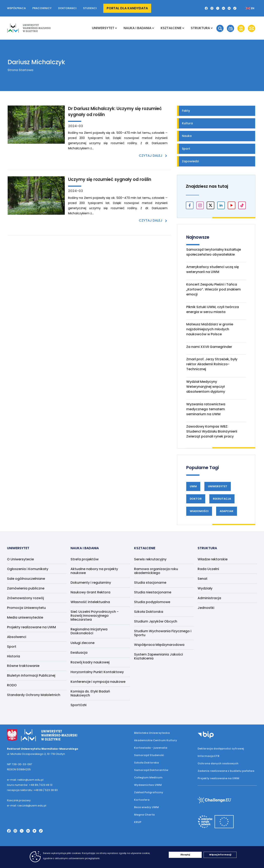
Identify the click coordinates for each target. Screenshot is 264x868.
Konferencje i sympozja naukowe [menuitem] (98, 682)
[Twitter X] (218, 8)
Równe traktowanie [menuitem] (23, 666)
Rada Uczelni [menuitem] (208, 569)
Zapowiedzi (190, 161)
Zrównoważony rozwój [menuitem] (25, 598)
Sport (186, 149)
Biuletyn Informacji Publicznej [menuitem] (31, 675)
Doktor (196, 499)
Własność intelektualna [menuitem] (90, 602)
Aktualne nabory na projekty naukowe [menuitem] (94, 571)
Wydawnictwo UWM (148, 785)
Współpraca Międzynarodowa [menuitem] (159, 645)
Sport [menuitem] (12, 647)
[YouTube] (229, 8)
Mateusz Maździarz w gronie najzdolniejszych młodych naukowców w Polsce (210, 329)
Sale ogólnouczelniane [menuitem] (26, 579)
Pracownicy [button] (42, 8)
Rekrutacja (222, 499)
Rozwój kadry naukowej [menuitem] (90, 662)
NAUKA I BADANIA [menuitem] (137, 28)
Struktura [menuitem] (200, 28)
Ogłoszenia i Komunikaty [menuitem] (28, 569)
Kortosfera (142, 800)
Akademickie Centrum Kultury (156, 740)
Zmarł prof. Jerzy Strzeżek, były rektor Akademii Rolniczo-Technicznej (212, 364)
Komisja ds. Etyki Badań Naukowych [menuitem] (90, 693)
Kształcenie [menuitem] (171, 28)
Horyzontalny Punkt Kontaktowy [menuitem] (97, 672)
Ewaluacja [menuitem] (79, 653)
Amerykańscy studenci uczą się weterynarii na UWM (213, 269)
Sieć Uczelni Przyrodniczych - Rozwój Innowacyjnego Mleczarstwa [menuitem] (95, 616)
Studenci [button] (90, 8)
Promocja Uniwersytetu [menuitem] (26, 608)
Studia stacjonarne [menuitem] (150, 583)
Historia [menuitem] (14, 656)
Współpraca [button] (16, 8)
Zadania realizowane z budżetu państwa (226, 771)
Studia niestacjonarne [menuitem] (153, 592)
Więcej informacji (220, 855)
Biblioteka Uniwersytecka (152, 733)
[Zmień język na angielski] (247, 8)
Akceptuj (185, 855)
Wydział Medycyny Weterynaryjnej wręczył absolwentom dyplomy (206, 387)
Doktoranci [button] (67, 8)
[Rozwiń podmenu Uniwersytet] (116, 28)
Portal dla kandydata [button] (127, 8)
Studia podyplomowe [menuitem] (152, 602)
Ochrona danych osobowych (218, 763)
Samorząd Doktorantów (151, 770)
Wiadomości (199, 511)
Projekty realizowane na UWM (218, 778)
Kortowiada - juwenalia (151, 748)
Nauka (187, 136)
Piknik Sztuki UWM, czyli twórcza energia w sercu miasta (213, 309)
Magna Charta (144, 815)
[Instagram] (212, 8)
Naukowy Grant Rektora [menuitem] (90, 592)
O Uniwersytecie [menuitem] (20, 559)
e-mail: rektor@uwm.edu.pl (25, 780)
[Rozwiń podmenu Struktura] (212, 28)
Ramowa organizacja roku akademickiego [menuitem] (156, 571)
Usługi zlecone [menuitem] (82, 643)
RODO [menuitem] (12, 685)
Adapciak (227, 511)
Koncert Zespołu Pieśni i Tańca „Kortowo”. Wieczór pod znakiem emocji (213, 289)
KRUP (138, 822)
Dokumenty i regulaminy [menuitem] (91, 583)
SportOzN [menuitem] (78, 705)
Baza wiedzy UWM (146, 807)
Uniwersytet (218, 486)
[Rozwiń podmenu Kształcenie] (183, 28)
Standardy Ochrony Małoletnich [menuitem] (34, 695)
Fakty (186, 111)
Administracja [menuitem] (209, 598)
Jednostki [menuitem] (206, 608)
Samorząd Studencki (149, 755)
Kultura (187, 123)
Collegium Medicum (148, 777)
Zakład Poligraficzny (149, 792)
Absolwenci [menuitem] (17, 637)
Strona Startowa (20, 70)
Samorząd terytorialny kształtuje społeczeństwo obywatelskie (214, 252)
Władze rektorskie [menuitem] (213, 559)
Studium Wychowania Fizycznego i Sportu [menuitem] (163, 633)
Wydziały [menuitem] (205, 588)
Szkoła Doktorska (146, 763)
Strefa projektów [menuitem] (85, 559)
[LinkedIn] (223, 8)
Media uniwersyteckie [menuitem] (25, 617)
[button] (220, 28)
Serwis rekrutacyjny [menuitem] (150, 559)
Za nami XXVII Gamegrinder (209, 347)
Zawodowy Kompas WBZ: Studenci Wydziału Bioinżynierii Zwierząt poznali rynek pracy (212, 431)
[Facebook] (206, 8)
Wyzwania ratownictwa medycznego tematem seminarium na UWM (206, 409)
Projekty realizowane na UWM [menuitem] (31, 627)
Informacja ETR (209, 756)
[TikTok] (235, 8)
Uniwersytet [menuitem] (103, 28)
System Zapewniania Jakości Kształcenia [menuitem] (159, 656)
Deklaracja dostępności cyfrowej (221, 749)
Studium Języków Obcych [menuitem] (156, 621)
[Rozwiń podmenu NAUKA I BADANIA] (153, 28)
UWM (193, 486)
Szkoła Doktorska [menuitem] (149, 612)
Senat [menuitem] (203, 579)
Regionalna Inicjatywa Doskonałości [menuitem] (89, 631)
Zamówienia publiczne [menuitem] (26, 588)
